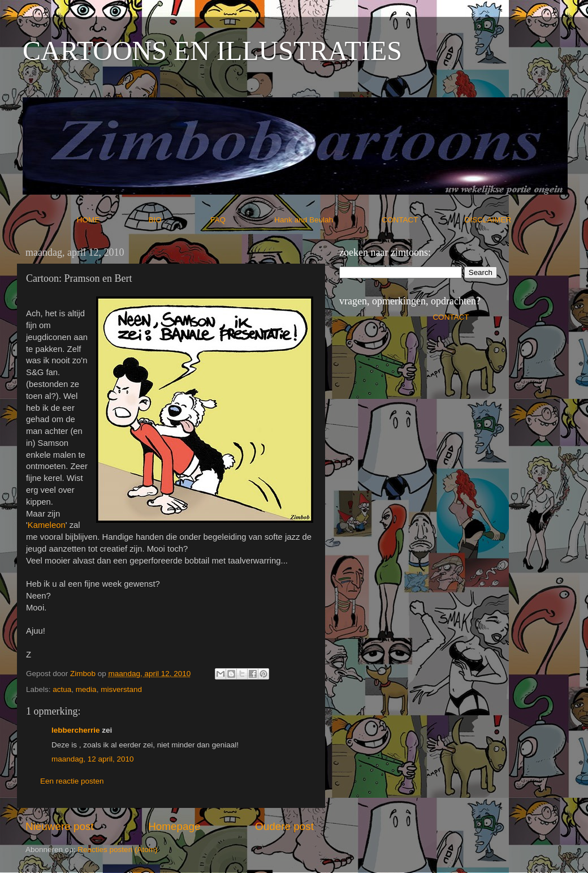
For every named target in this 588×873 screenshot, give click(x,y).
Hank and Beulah (327, 220)
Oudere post (284, 826)
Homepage (174, 826)
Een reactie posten (72, 781)
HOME (112, 220)
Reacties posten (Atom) (117, 850)
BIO (179, 220)
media (86, 689)
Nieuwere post (60, 826)
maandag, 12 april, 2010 (93, 759)
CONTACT (423, 220)
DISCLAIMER (488, 220)
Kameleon (47, 525)
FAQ (241, 220)
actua (62, 689)
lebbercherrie (76, 730)
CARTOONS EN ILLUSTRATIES (212, 51)
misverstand (121, 689)
